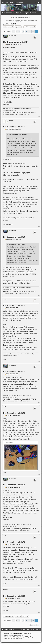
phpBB (12, 633)
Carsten (11, 120)
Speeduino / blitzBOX (9, 24)
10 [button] (26, 31)
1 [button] (19, 31)
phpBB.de (21, 635)
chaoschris (13, 35)
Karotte (5, 590)
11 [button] (30, 31)
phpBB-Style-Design (29, 637)
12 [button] (33, 31)
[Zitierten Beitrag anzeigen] (29, 134)
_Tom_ (5, 299)
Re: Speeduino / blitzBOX (16, 42)
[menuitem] (7, 3)
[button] (13, 31)
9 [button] (23, 31)
